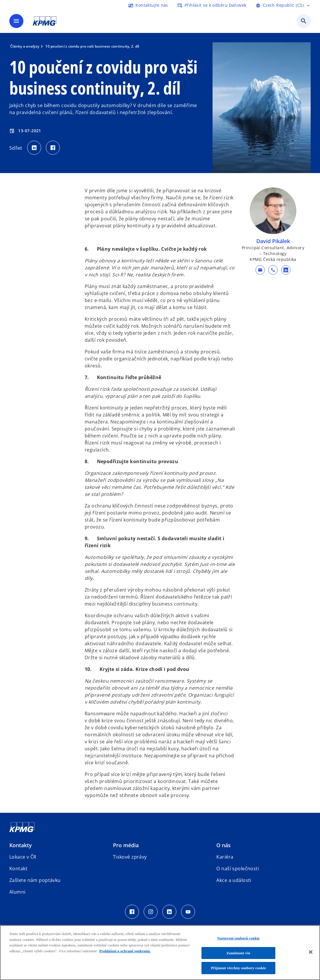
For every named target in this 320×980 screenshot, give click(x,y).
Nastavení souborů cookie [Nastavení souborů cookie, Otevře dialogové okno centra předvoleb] (238, 938)
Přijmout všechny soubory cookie (238, 968)
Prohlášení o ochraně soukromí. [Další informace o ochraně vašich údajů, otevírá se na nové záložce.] (125, 951)
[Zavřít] (311, 952)
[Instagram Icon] (151, 912)
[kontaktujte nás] (148, 5)
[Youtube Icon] (188, 912)
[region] (160, 953)
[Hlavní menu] (16, 21)
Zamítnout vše (239, 953)
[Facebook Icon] (132, 912)
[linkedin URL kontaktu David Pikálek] (286, 270)
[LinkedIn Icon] (169, 912)
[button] (260, 270)
